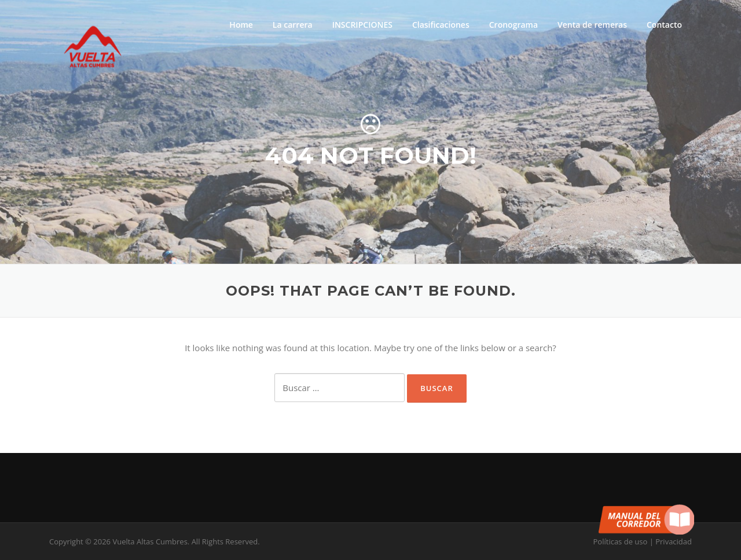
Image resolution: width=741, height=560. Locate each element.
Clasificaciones (441, 25)
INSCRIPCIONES (362, 25)
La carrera (293, 25)
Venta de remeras (592, 25)
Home (241, 25)
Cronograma (513, 25)
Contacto (664, 25)
